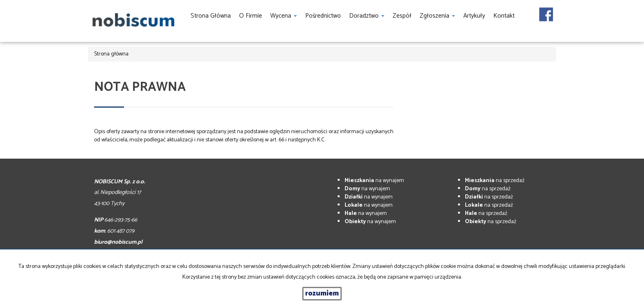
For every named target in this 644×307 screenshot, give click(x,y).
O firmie (251, 16)
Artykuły (474, 16)
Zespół (402, 16)
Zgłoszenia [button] (437, 16)
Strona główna (211, 16)
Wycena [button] (284, 16)
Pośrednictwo (323, 16)
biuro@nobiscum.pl (118, 242)
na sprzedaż (495, 181)
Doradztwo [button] (367, 16)
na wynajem (374, 181)
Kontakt (504, 16)
